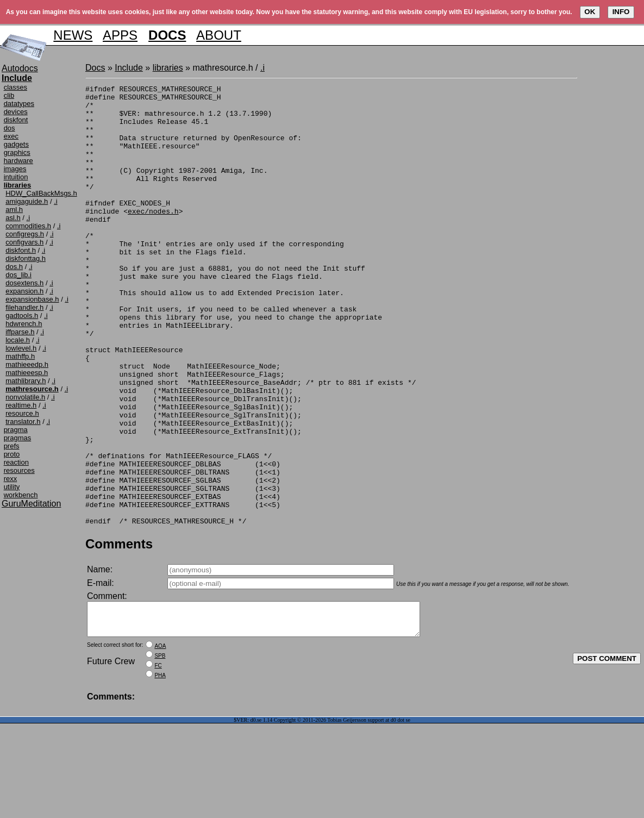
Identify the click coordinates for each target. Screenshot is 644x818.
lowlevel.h (21, 348)
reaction (16, 462)
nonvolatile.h (25, 397)
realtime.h (21, 405)
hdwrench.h (24, 324)
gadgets (16, 144)
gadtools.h (22, 316)
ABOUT (219, 35)
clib (9, 95)
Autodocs (20, 68)
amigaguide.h (27, 201)
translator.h (23, 422)
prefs (12, 446)
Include (129, 68)
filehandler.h (24, 307)
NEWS (73, 35)
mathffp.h (20, 356)
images (15, 169)
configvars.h (24, 242)
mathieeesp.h (27, 373)
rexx (11, 479)
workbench (21, 495)
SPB (160, 750)
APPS (120, 35)
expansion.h (24, 291)
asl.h (13, 218)
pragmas (18, 438)
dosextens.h (24, 283)
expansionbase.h (32, 299)
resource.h (22, 413)
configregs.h (25, 234)
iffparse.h (20, 332)
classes (15, 87)
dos (10, 128)
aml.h (14, 210)
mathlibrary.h (26, 381)
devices (16, 112)
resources (19, 470)
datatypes (19, 104)
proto (12, 454)
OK (590, 12)
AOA (160, 741)
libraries (168, 68)
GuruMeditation (31, 504)
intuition (16, 177)
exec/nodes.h (153, 237)
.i (56, 201)
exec (11, 136)
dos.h (14, 267)
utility (12, 487)
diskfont (16, 120)
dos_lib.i (18, 275)
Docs (95, 68)
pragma (16, 430)
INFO (621, 12)
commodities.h (28, 226)
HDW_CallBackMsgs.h (41, 193)
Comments (119, 632)
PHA (160, 770)
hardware (18, 161)
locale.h (18, 340)
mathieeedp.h (27, 364)
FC (158, 760)
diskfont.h (21, 250)
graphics (17, 152)
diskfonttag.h (26, 258)
